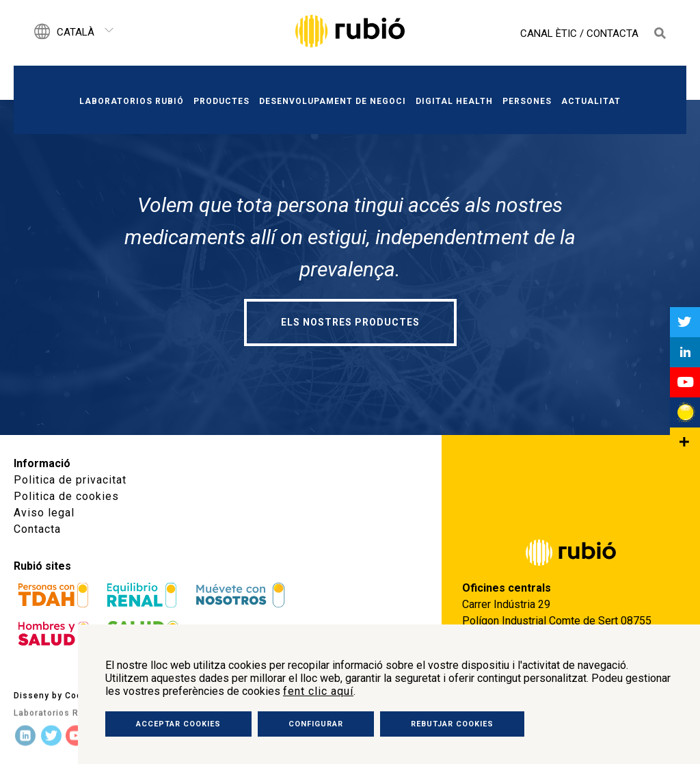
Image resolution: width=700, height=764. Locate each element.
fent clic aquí (318, 691)
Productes (221, 101)
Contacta (612, 34)
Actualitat (591, 101)
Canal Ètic (549, 34)
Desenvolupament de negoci (333, 101)
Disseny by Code (51, 694)
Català (76, 32)
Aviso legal (44, 513)
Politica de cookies (66, 496)
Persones (527, 101)
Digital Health (454, 101)
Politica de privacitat (70, 480)
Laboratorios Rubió (132, 101)
